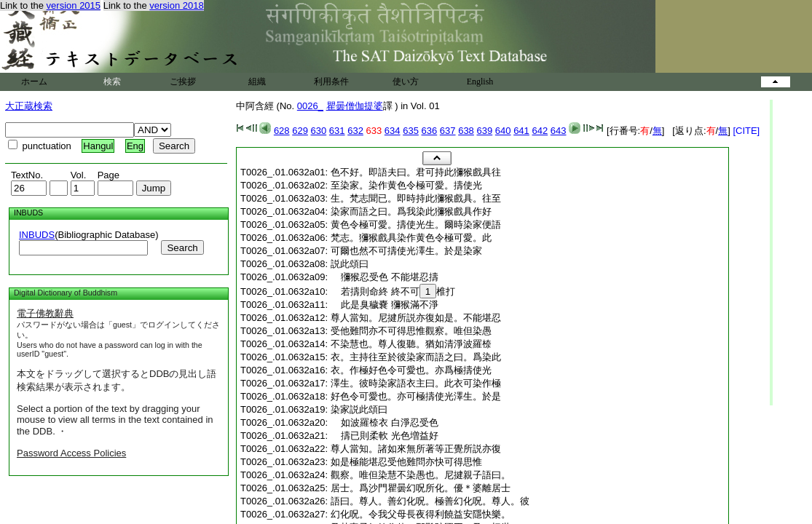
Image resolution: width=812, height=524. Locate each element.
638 (466, 131)
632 (355, 131)
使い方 (406, 82)
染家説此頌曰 (359, 409)
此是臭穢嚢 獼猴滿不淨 (385, 305)
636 (430, 131)
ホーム (34, 82)
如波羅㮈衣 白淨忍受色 (385, 422)
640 (503, 131)
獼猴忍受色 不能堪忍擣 (385, 277)
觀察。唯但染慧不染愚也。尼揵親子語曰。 (421, 475)
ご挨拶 (183, 82)
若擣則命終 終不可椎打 (393, 291)
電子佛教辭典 (45, 313)
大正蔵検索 (29, 106)
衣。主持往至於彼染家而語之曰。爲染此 (416, 357)
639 (484, 131)
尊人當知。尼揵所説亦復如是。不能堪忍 (416, 318)
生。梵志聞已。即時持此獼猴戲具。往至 (416, 198)
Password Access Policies (71, 453)
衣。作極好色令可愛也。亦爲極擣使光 (411, 370)
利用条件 (331, 82)
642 (540, 131)
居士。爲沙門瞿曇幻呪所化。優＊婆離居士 (421, 488)
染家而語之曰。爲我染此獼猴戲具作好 (411, 211)
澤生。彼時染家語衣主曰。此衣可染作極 (416, 383)
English (480, 82)
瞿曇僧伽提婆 (355, 106)
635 (411, 131)
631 (337, 131)
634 (393, 131)
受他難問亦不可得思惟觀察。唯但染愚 (411, 331)
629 (300, 131)
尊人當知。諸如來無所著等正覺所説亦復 (416, 449)
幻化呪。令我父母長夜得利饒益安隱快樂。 (421, 514)
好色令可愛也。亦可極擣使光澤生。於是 (416, 396)
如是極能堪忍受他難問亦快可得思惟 (406, 462)
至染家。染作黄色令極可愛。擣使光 (406, 185)
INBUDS (37, 235)
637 (448, 131)
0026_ (310, 106)
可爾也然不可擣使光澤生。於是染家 (406, 251)
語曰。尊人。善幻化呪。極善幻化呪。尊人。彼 (430, 501)
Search (182, 248)
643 (559, 131)
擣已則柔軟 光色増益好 (385, 436)
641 (521, 131)
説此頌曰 (350, 264)
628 (282, 131)
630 (319, 131)
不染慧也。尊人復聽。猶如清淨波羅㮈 (411, 344)
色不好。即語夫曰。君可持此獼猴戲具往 (416, 172)
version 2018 (176, 5)
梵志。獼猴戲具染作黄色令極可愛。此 (411, 238)
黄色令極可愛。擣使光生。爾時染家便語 (416, 225)
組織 (257, 82)
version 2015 (74, 5)
